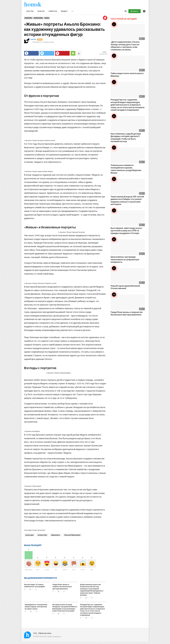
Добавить (135, 14)
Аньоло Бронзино (72, 537)
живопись (56, 537)
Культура (28, 20)
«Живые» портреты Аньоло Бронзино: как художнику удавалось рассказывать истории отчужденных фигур (65, 32)
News (47, 20)
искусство (42, 537)
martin (33, 42)
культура (30, 537)
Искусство (38, 20)
